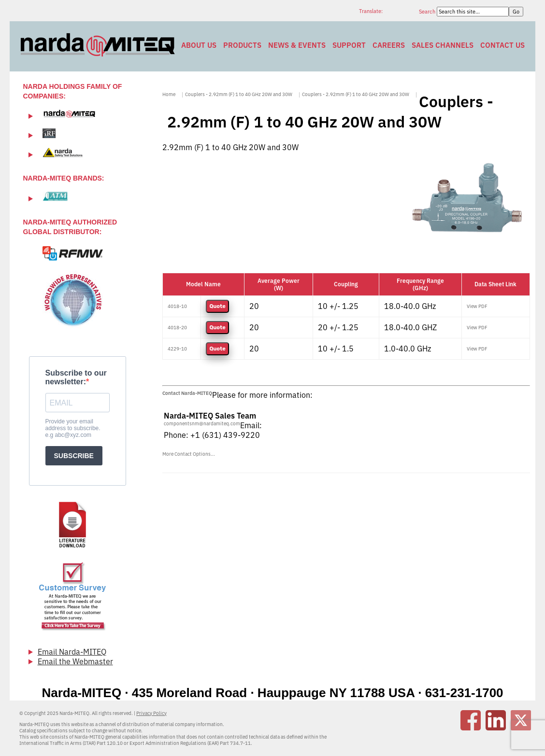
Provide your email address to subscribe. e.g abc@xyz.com (73, 428)
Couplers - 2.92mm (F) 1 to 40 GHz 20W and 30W (239, 94)
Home (169, 94)
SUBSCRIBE (74, 456)
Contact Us (502, 45)
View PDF (477, 306)
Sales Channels (443, 45)
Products (242, 45)
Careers (389, 45)
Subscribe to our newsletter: (76, 377)
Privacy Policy (151, 713)
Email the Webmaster (75, 661)
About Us (199, 45)
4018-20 (177, 328)
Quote (217, 306)
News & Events (297, 45)
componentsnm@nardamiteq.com (202, 424)
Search (428, 12)
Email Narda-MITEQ (72, 652)
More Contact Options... (189, 454)
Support (349, 45)
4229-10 (177, 349)
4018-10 (177, 306)
